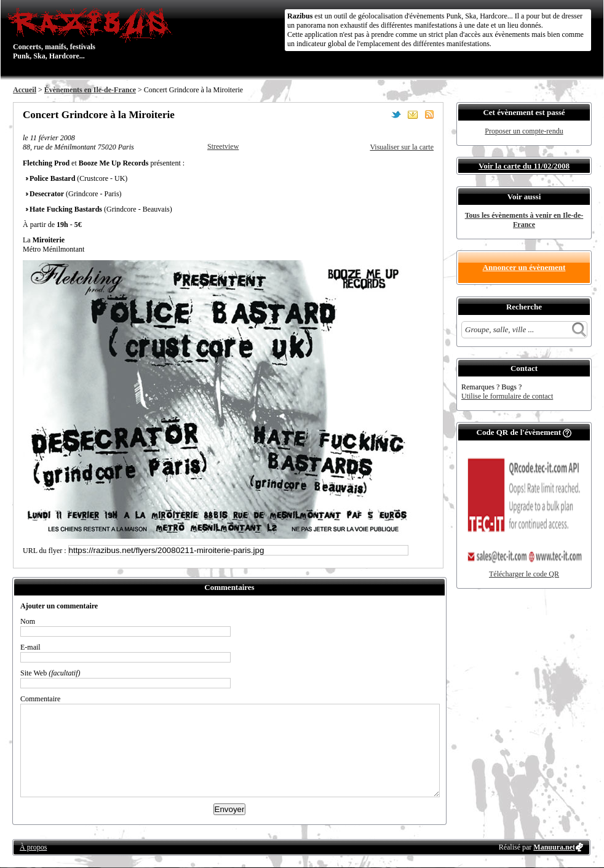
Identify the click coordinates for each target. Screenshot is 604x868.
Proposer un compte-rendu (524, 131)
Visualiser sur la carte (402, 147)
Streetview (223, 146)
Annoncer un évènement (524, 267)
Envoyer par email (413, 114)
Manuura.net (554, 847)
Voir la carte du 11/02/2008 (524, 166)
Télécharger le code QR (524, 574)
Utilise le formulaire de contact (507, 396)
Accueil (25, 90)
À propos (33, 847)
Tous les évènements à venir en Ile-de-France (524, 220)
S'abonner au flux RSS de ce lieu (429, 114)
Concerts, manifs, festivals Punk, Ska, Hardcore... (93, 33)
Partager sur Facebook (379, 114)
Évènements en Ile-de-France (90, 90)
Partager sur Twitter (396, 114)
